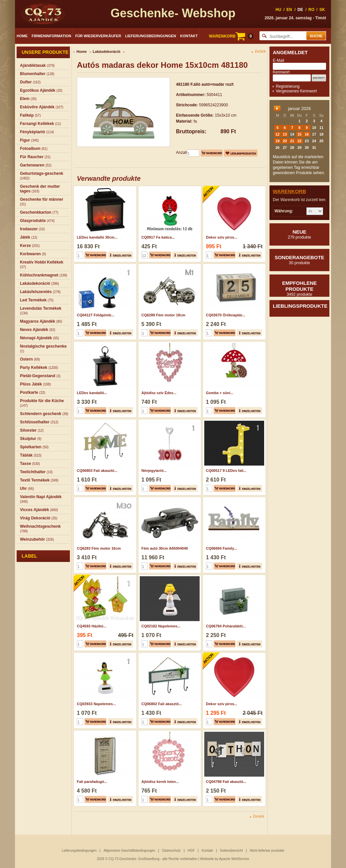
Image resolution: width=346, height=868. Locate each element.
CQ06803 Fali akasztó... (97, 471)
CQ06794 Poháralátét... (226, 626)
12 (277, 134)
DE (300, 10)
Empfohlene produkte (299, 288)
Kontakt (189, 36)
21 (292, 141)
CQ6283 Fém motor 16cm (99, 548)
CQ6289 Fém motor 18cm (163, 315)
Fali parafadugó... (92, 782)
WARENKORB (231, 36)
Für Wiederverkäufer (98, 36)
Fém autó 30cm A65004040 (165, 548)
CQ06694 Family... (221, 548)
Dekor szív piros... (222, 237)
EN (289, 10)
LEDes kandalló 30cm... (97, 237)
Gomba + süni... (220, 393)
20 (285, 141)
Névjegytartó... (154, 471)
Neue (299, 234)
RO (311, 10)
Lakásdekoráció (107, 52)
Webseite (207, 859)
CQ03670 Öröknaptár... (226, 315)
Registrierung (288, 86)
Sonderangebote (299, 260)
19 (277, 141)
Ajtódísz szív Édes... (159, 393)
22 (299, 141)
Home (22, 36)
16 (307, 134)
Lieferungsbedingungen (151, 36)
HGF (191, 851)
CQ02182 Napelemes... (161, 626)
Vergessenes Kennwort (296, 91)
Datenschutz (171, 851)
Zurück (260, 51)
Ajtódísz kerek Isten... (160, 782)
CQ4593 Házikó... (92, 626)
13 (285, 134)
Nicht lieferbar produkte (267, 851)
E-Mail (278, 60)
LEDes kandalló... (92, 393)
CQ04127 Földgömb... (95, 315)
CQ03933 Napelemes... (96, 704)
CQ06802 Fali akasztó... (162, 704)
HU (278, 10)
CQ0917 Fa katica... (158, 237)
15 (299, 134)
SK (322, 10)
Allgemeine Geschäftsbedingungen (129, 851)
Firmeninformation (51, 36)
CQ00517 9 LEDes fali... (226, 471)
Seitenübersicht (231, 851)
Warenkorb (289, 191)
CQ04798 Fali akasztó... (226, 782)
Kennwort (281, 72)
